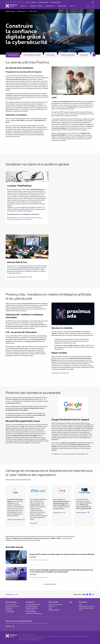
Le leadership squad (31, 606)
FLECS (81, 610)
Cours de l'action (30, 610)
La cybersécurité (13, 55)
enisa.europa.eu (58, 512)
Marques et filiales (56, 2)
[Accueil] (11, 6)
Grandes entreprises (43, 2)
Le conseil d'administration (33, 605)
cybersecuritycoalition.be (15, 520)
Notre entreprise (11, 602)
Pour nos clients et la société (32, 55)
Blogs (50, 608)
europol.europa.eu (81, 512)
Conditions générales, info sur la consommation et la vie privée (32, 637)
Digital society (22, 11)
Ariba (80, 605)
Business (34, 2)
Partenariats (84, 55)
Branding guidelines (54, 610)
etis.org (32, 523)
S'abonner (9, 626)
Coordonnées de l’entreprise (82, 637)
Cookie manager (65, 637)
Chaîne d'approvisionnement (87, 608)
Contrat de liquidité (31, 612)
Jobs (71, 602)
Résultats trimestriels (32, 608)
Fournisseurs (83, 602)
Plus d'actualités (49, 584)
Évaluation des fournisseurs (87, 606)
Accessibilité (72, 637)
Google (8, 401)
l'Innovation (9, 608)
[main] (50, 295)
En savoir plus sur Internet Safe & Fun (18, 277)
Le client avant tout (11, 605)
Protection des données (67, 55)
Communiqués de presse (55, 605)
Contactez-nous (10, 594)
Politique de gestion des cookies (53, 637)
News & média (53, 602)
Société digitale (10, 612)
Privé (27, 2)
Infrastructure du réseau (12, 606)
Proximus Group (10, 11)
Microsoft (40, 399)
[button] (24, 6)
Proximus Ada (51, 55)
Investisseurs (30, 602)
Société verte (9, 610)
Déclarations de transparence (34, 614)
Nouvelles (52, 606)
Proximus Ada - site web (59, 373)
